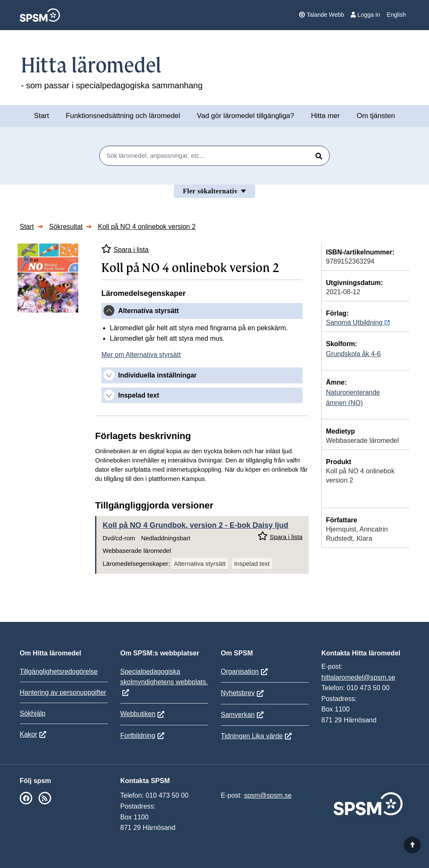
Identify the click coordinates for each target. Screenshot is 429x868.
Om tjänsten (376, 116)
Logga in (365, 15)
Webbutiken (138, 714)
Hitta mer (325, 116)
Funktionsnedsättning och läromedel (123, 116)
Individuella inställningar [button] (158, 375)
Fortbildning (138, 736)
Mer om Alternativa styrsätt (141, 355)
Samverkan (238, 715)
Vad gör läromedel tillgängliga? (246, 116)
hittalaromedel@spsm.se (358, 677)
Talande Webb (322, 15)
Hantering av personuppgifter (63, 692)
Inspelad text (252, 564)
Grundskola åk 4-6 (353, 354)
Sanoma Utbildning (358, 322)
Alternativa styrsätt (200, 564)
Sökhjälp (32, 713)
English (396, 15)
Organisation (240, 672)
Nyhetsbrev (238, 693)
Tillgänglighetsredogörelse (59, 672)
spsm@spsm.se (268, 795)
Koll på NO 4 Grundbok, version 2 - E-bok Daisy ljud (195, 525)
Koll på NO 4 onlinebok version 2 (147, 227)
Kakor (28, 734)
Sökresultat (66, 227)
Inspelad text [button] (139, 395)
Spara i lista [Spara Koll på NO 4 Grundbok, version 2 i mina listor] (280, 536)
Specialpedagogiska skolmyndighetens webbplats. (164, 677)
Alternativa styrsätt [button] (149, 311)
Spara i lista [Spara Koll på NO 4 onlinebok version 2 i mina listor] (125, 249)
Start (41, 116)
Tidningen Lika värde (252, 736)
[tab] (202, 311)
